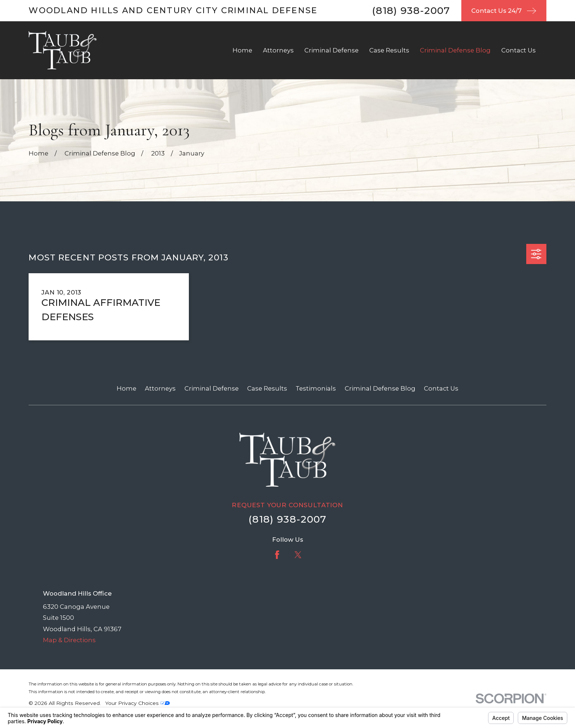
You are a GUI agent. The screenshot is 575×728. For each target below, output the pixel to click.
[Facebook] (277, 555)
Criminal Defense (212, 388)
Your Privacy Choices (138, 703)
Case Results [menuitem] (389, 50)
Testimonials (316, 388)
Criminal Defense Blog (380, 388)
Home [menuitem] (242, 50)
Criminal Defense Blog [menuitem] (455, 50)
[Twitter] (298, 555)
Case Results (267, 388)
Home (127, 388)
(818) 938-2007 (411, 10)
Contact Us (441, 388)
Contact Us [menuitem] (519, 50)
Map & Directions (69, 640)
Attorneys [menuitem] (278, 50)
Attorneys (160, 388)
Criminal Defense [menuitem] (332, 50)
